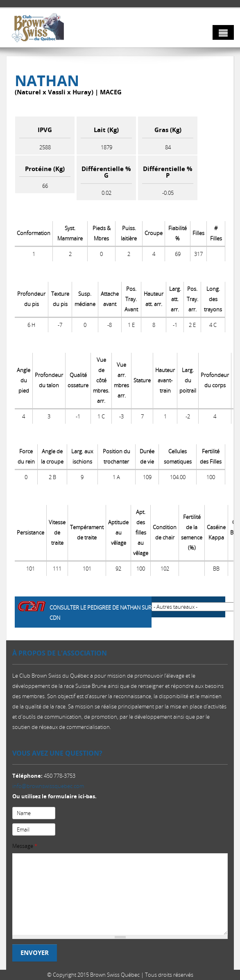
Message (25, 846)
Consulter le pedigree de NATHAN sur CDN (101, 613)
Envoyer (35, 953)
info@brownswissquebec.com (48, 786)
